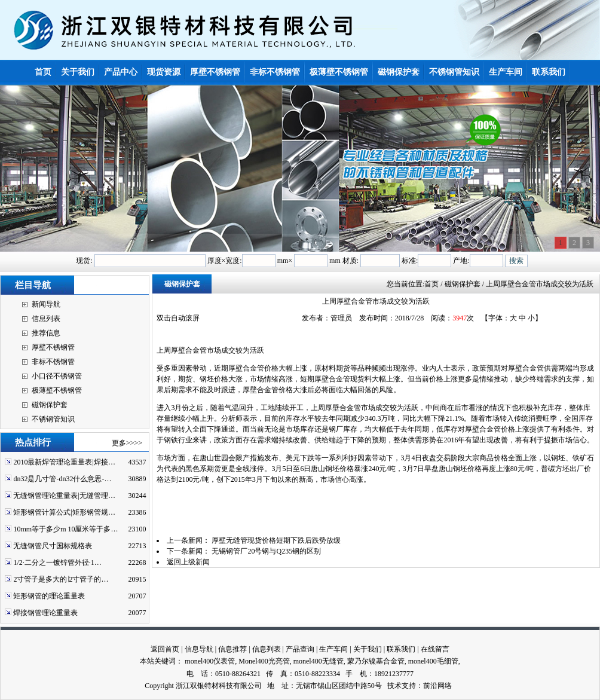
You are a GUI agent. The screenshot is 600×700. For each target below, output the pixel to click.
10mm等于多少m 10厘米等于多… (65, 529)
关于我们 (368, 649)
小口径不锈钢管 (57, 376)
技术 (394, 686)
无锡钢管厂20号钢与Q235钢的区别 (266, 551)
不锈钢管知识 (53, 419)
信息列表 (46, 319)
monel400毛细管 (433, 661)
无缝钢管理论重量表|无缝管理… (64, 496)
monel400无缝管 (319, 661)
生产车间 (333, 649)
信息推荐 (232, 649)
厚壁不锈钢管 (53, 347)
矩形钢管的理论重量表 (49, 596)
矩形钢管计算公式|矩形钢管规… (64, 512)
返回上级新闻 (188, 562)
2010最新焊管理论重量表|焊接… (64, 462)
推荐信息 (46, 333)
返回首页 (165, 649)
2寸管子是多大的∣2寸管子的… (61, 579)
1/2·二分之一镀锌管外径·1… (57, 563)
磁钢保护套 (50, 405)
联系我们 (401, 649)
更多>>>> (127, 443)
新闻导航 (46, 304)
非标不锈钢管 (53, 362)
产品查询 (300, 649)
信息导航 (199, 649)
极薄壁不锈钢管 (57, 390)
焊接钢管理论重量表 (45, 613)
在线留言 (435, 649)
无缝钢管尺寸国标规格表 (53, 546)
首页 (431, 284)
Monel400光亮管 (264, 661)
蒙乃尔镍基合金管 (376, 661)
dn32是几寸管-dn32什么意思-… (62, 479)
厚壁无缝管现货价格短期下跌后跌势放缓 (276, 540)
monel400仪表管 (210, 661)
